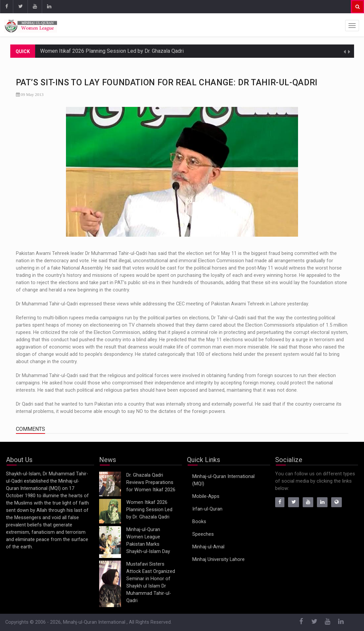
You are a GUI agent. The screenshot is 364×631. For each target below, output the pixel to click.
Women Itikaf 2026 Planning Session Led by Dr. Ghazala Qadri (112, 51)
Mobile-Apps (206, 496)
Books (199, 522)
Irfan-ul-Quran (207, 509)
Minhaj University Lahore (218, 559)
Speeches (203, 534)
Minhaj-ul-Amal (208, 547)
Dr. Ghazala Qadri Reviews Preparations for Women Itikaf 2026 (151, 482)
